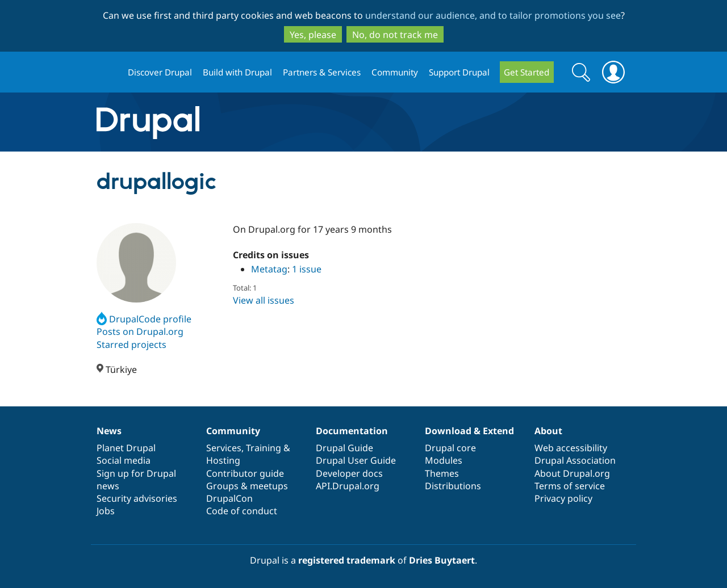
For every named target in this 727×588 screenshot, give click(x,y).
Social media (124, 460)
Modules (444, 460)
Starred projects (131, 345)
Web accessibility (571, 448)
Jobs (106, 511)
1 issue (307, 269)
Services (224, 448)
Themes (442, 473)
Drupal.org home (107, 72)
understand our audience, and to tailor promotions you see (493, 15)
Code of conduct (242, 511)
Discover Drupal (160, 72)
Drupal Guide (344, 448)
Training (264, 448)
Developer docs (349, 473)
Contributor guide (245, 473)
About (548, 431)
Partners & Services (322, 72)
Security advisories (137, 498)
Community (395, 72)
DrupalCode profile (144, 319)
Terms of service (570, 486)
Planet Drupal (126, 448)
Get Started (527, 72)
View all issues (264, 300)
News (109, 431)
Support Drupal (459, 72)
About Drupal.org (572, 473)
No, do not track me (395, 35)
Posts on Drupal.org (140, 331)
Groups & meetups (247, 486)
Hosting (223, 460)
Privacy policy (563, 498)
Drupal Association (575, 460)
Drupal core (450, 448)
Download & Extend (469, 431)
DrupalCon (229, 498)
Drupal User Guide (356, 460)
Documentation (352, 431)
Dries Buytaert (442, 560)
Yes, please (313, 35)
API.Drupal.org (348, 486)
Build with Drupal (237, 72)
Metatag (269, 269)
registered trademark (347, 560)
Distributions (453, 486)
